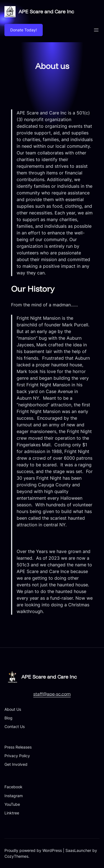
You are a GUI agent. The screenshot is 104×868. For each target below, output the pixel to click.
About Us (13, 709)
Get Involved (16, 764)
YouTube (12, 804)
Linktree (12, 813)
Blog (8, 718)
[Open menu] (96, 30)
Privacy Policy (17, 756)
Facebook (13, 787)
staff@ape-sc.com (52, 694)
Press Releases (18, 747)
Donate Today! (24, 30)
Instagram (14, 796)
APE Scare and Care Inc (46, 12)
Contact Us (15, 726)
